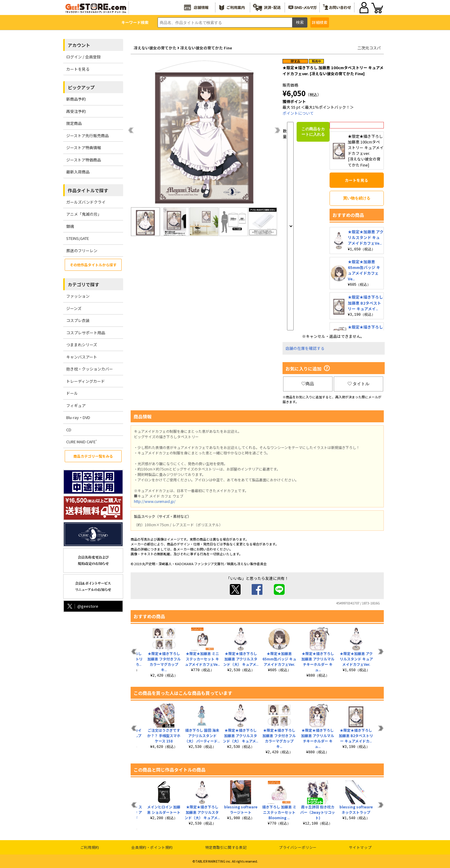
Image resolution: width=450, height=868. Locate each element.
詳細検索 (320, 22)
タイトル (359, 384)
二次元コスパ (369, 48)
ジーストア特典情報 (84, 148)
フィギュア (76, 405)
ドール (72, 393)
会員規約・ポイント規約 (152, 847)
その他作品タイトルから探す (93, 265)
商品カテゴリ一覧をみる (93, 456)
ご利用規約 (90, 847)
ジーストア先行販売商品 (87, 136)
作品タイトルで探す (88, 190)
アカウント (79, 45)
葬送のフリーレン (82, 251)
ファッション (78, 296)
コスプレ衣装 (78, 320)
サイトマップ (360, 847)
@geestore (82, 606)
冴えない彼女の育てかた (155, 48)
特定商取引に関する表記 (226, 847)
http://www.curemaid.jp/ (155, 501)
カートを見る (78, 69)
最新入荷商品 (78, 172)
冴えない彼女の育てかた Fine (206, 48)
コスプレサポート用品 (86, 333)
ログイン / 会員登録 (83, 57)
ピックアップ (81, 87)
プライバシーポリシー (298, 847)
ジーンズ (74, 308)
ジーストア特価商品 (84, 160)
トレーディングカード (86, 381)
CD (69, 430)
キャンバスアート (82, 357)
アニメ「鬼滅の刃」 (84, 214)
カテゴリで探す (83, 284)
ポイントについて (298, 113)
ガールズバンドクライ (86, 202)
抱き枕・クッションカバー (90, 369)
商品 (308, 384)
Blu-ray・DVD (78, 417)
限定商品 (74, 123)
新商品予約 (76, 99)
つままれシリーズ (82, 345)
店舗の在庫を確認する (305, 348)
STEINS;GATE (78, 238)
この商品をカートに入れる (313, 132)
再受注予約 (76, 111)
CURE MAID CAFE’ (81, 442)
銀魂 (70, 226)
